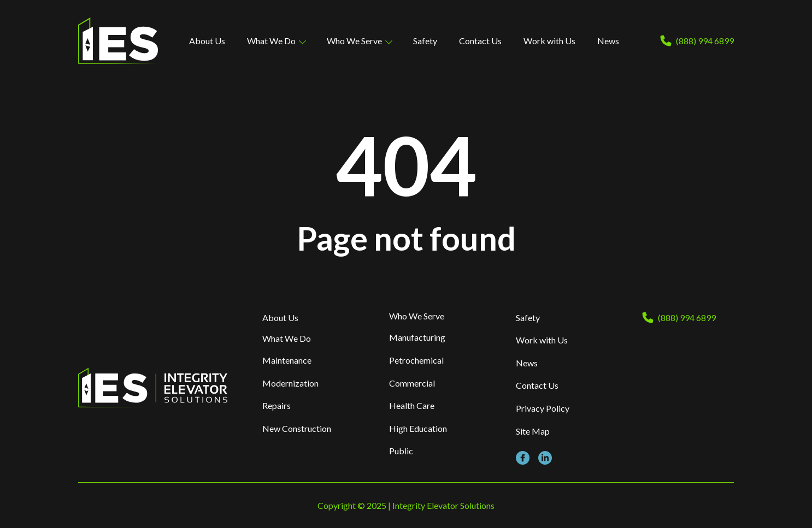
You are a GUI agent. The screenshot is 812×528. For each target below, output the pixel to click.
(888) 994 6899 (705, 41)
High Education (418, 428)
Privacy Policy (543, 408)
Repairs (276, 405)
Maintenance (287, 360)
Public (401, 451)
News (608, 41)
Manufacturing (417, 337)
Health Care (412, 405)
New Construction (297, 428)
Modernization (290, 383)
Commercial (412, 383)
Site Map (533, 431)
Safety (425, 41)
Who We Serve (354, 41)
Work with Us (549, 41)
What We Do (271, 41)
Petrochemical (416, 360)
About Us (207, 41)
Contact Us (480, 41)
